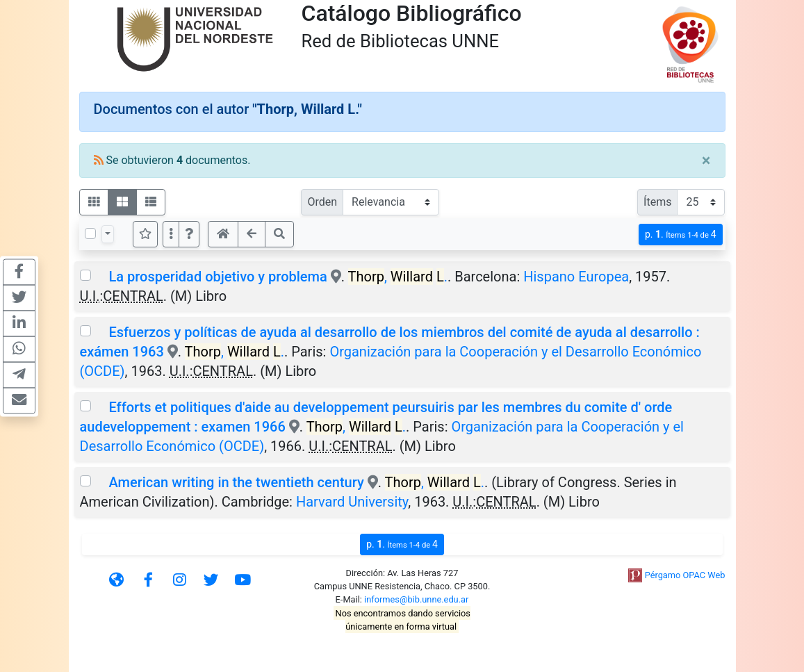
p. (681, 235)
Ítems (657, 202)
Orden (322, 202)
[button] (189, 234)
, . (398, 277)
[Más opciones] (171, 234)
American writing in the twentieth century (238, 482)
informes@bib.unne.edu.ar (416, 599)
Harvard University (352, 502)
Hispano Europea (576, 277)
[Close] (706, 161)
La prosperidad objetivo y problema (218, 277)
